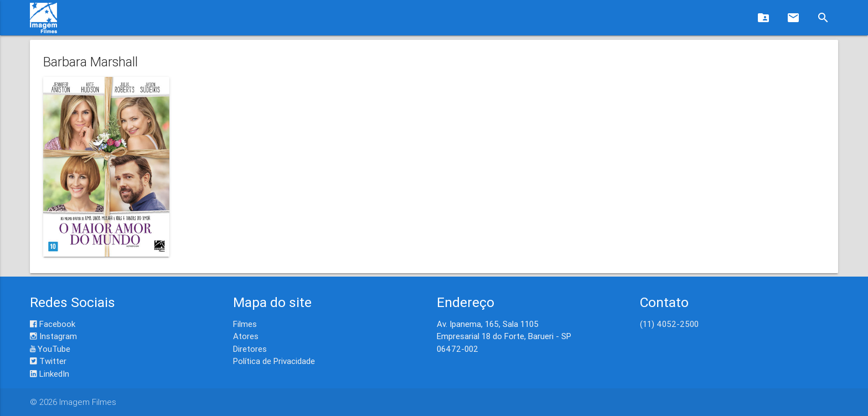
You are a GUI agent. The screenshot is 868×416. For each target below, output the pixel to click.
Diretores (250, 349)
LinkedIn (50, 374)
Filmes (245, 324)
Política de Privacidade (274, 361)
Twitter (48, 361)
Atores (246, 336)
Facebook (53, 324)
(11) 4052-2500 (669, 324)
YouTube (50, 349)
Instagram (53, 336)
